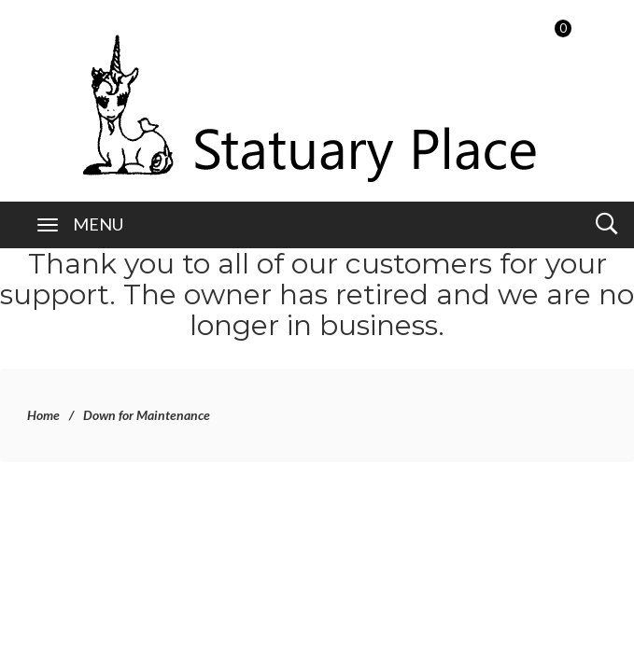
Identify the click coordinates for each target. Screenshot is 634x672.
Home (43, 415)
